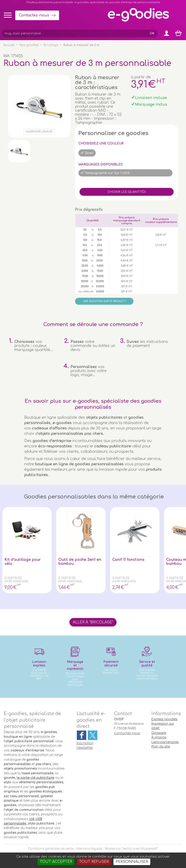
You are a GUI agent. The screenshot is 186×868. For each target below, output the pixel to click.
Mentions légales (89, 849)
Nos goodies (29, 45)
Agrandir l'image (39, 132)
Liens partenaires (165, 742)
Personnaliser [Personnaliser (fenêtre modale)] (132, 862)
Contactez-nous (34, 15)
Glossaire (159, 733)
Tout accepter (56, 862)
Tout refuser (94, 862)
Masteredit (149, 849)
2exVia (127, 849)
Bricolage (51, 45)
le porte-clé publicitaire (36, 778)
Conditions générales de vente (51, 849)
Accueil (9, 45)
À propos (159, 737)
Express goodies (164, 719)
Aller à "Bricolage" (93, 622)
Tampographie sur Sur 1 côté (107, 173)
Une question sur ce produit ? (104, 301)
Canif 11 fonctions (128, 560)
